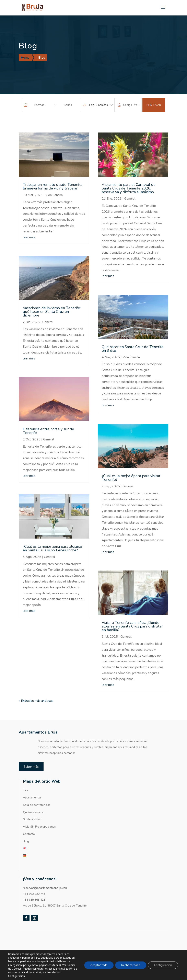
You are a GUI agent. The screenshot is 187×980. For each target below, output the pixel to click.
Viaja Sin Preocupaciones (39, 812)
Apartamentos (32, 783)
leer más (29, 223)
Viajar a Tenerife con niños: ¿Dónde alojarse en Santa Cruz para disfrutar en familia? (132, 612)
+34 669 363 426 (34, 885)
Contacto (29, 820)
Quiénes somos (33, 798)
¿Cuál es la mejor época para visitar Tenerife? (131, 463)
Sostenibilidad (32, 805)
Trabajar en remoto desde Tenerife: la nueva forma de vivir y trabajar (52, 172)
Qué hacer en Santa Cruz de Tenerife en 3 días (133, 334)
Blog (26, 827)
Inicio (26, 776)
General (48, 308)
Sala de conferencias (37, 791)
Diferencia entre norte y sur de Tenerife (48, 417)
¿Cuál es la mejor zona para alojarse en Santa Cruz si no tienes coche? (52, 534)
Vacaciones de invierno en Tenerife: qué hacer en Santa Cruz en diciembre (52, 297)
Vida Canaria (54, 181)
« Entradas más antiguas (36, 687)
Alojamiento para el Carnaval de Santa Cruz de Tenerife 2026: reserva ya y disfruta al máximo (129, 174)
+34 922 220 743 (34, 880)
